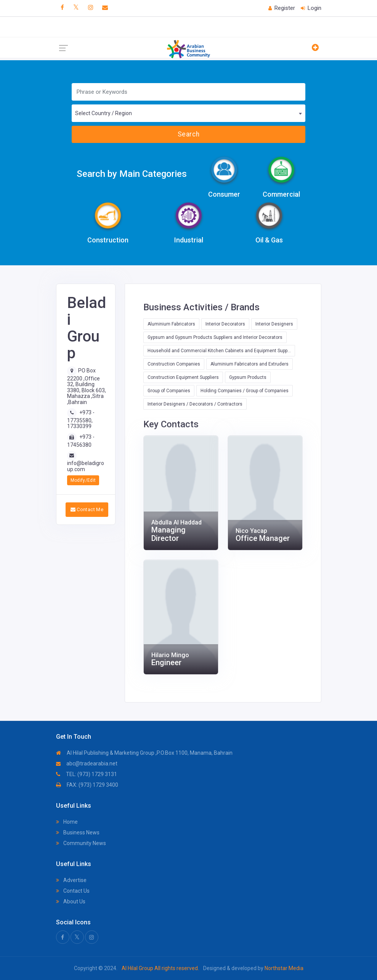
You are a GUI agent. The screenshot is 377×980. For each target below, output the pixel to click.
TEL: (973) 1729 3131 (87, 774)
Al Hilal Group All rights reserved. (160, 968)
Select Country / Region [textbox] (103, 113)
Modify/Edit (83, 480)
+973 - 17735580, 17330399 (81, 419)
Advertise (71, 880)
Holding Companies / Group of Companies (245, 391)
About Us (71, 901)
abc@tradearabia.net (87, 763)
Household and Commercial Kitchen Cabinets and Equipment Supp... (219, 351)
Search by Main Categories (132, 174)
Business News (78, 832)
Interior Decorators (225, 324)
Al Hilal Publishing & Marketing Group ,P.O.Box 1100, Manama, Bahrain (144, 753)
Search (188, 134)
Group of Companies (169, 391)
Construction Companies (174, 364)
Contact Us (73, 891)
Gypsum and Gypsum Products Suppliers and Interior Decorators (215, 337)
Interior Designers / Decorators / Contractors (195, 404)
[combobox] (188, 113)
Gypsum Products (248, 377)
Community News (81, 843)
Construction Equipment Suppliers (183, 377)
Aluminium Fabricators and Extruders (249, 364)
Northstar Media (283, 968)
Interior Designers (274, 324)
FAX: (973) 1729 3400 (87, 785)
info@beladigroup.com (86, 466)
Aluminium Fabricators (171, 324)
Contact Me (87, 509)
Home (67, 822)
